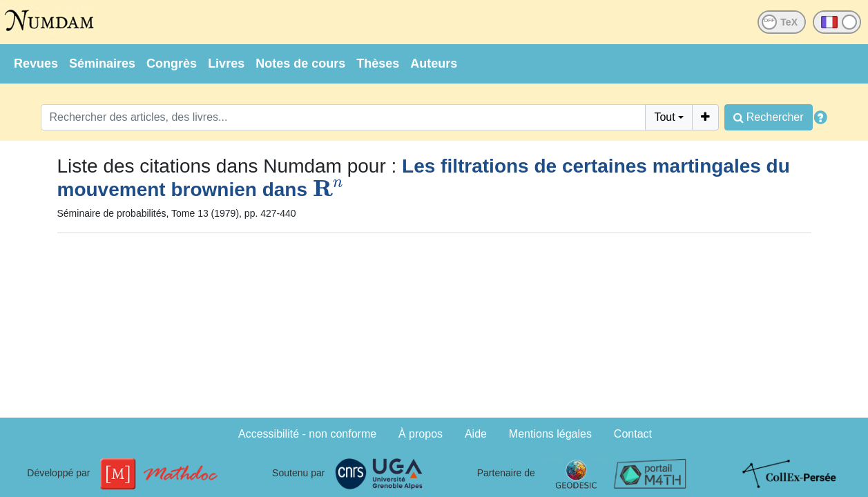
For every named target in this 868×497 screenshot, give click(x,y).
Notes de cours (300, 64)
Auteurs (434, 64)
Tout (664, 117)
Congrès (172, 64)
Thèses (378, 64)
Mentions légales (550, 434)
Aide (476, 434)
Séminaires (102, 64)
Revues (36, 64)
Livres (226, 64)
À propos (421, 434)
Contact (633, 434)
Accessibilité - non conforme (307, 434)
